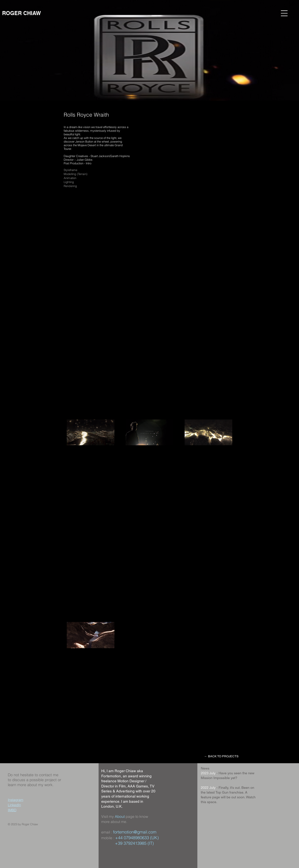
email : (107, 832)
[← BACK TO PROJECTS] (221, 756)
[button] (284, 13)
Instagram (16, 800)
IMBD (12, 810)
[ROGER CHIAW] (21, 13)
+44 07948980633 (132, 838)
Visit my (108, 816)
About (120, 816)
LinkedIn (14, 805)
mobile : (108, 838)
